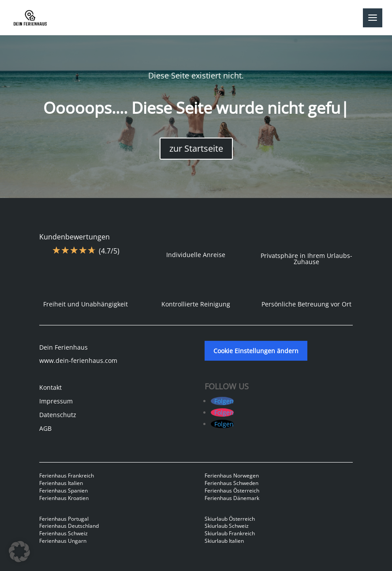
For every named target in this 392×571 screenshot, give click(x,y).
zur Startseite (196, 148)
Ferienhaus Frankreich (67, 476)
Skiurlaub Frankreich (230, 533)
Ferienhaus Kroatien (64, 498)
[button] (19, 552)
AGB (45, 428)
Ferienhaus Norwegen (232, 476)
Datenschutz (58, 415)
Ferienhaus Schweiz (63, 533)
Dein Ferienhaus (63, 347)
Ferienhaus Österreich (232, 491)
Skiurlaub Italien (224, 541)
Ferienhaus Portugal (64, 519)
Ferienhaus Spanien (63, 491)
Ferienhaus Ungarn (63, 541)
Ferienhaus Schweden (231, 483)
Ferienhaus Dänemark (232, 498)
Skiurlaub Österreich (230, 519)
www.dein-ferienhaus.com (78, 360)
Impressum (56, 401)
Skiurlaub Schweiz (227, 526)
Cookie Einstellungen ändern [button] (256, 351)
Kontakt (50, 387)
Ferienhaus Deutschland (69, 526)
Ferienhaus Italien (61, 483)
